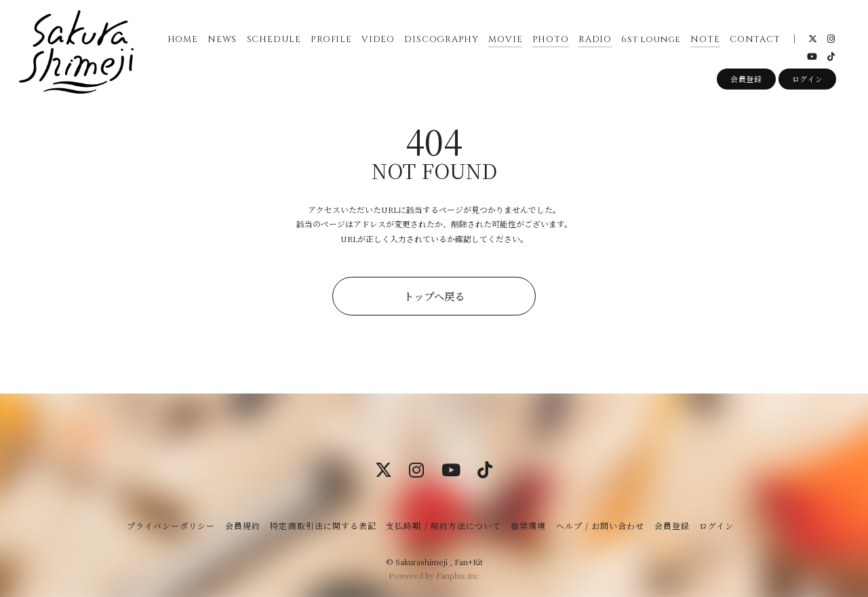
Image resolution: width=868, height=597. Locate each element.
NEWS (221, 40)
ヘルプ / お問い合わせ (600, 525)
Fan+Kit (469, 562)
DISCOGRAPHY (441, 40)
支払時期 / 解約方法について (443, 525)
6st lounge (651, 40)
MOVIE (505, 40)
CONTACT (754, 40)
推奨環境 (528, 525)
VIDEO (377, 40)
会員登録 (746, 80)
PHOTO (550, 40)
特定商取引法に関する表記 (323, 525)
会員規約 (243, 525)
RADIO (594, 40)
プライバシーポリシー (171, 525)
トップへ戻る (434, 296)
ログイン (808, 80)
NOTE (705, 40)
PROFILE (331, 40)
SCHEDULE (273, 40)
